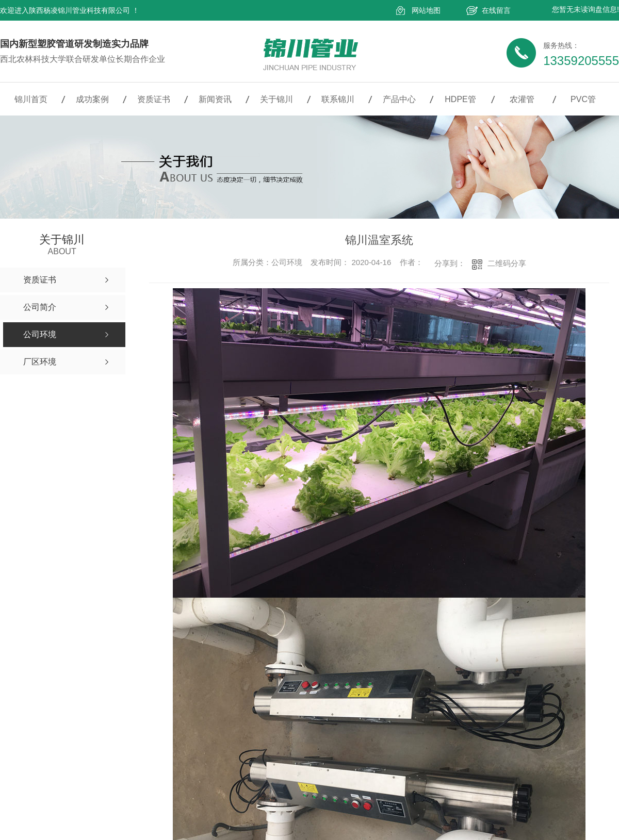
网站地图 (426, 10)
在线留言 (496, 10)
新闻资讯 (215, 99)
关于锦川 (276, 99)
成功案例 (92, 99)
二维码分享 (507, 263)
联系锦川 (338, 99)
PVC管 (583, 99)
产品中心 (399, 99)
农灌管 (522, 99)
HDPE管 (460, 99)
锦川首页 (31, 99)
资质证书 (154, 99)
